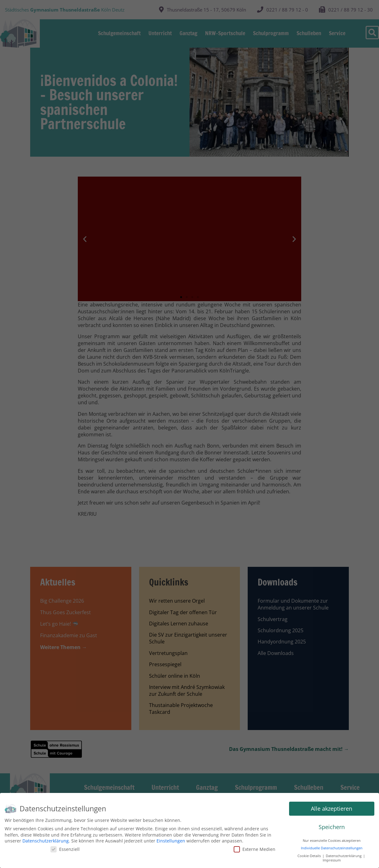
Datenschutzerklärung (46, 841)
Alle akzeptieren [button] (332, 809)
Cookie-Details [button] (310, 856)
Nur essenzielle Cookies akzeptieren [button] (332, 841)
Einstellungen (171, 841)
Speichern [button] (332, 827)
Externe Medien (255, 849)
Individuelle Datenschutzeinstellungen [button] (332, 848)
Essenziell (65, 849)
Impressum (332, 860)
